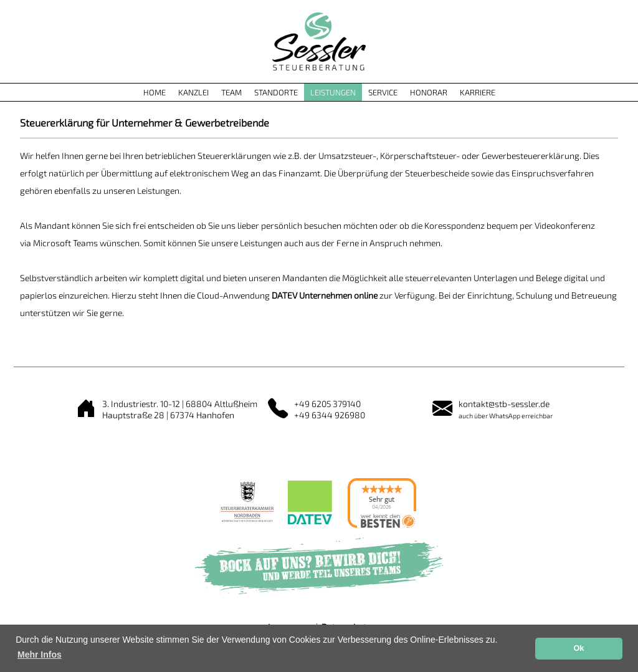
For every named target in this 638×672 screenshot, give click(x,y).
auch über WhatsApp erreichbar (506, 415)
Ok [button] (578, 648)
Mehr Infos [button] (40, 655)
